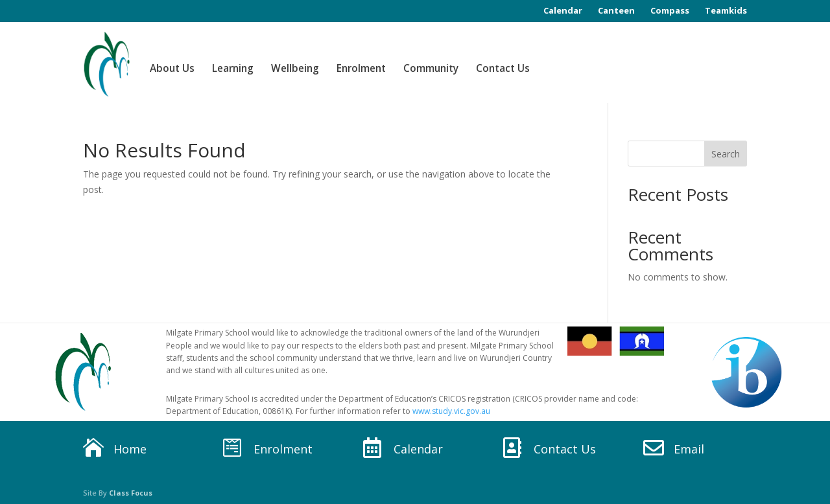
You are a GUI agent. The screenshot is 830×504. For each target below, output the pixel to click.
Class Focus (131, 493)
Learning (233, 68)
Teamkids (726, 10)
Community (431, 68)
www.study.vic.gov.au (451, 411)
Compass (670, 10)
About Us (172, 68)
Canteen (616, 10)
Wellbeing (295, 68)
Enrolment (361, 68)
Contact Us (503, 68)
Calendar (563, 10)
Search (726, 154)
